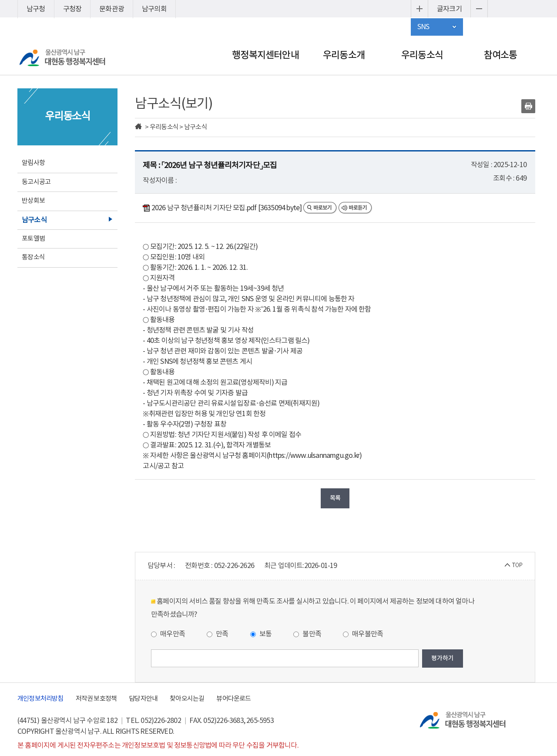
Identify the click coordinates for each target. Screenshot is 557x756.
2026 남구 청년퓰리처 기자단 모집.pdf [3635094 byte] (223, 208)
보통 (261, 634)
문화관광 (112, 9)
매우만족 (168, 634)
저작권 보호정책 (96, 699)
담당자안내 (143, 699)
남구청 (36, 9)
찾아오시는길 (187, 699)
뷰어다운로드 (233, 699)
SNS (423, 27)
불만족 (307, 634)
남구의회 (154, 9)
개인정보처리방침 (40, 699)
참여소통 (501, 55)
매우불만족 (363, 634)
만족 (218, 634)
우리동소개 (344, 55)
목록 (335, 498)
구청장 (72, 9)
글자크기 (449, 9)
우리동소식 (422, 55)
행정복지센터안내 (265, 55)
